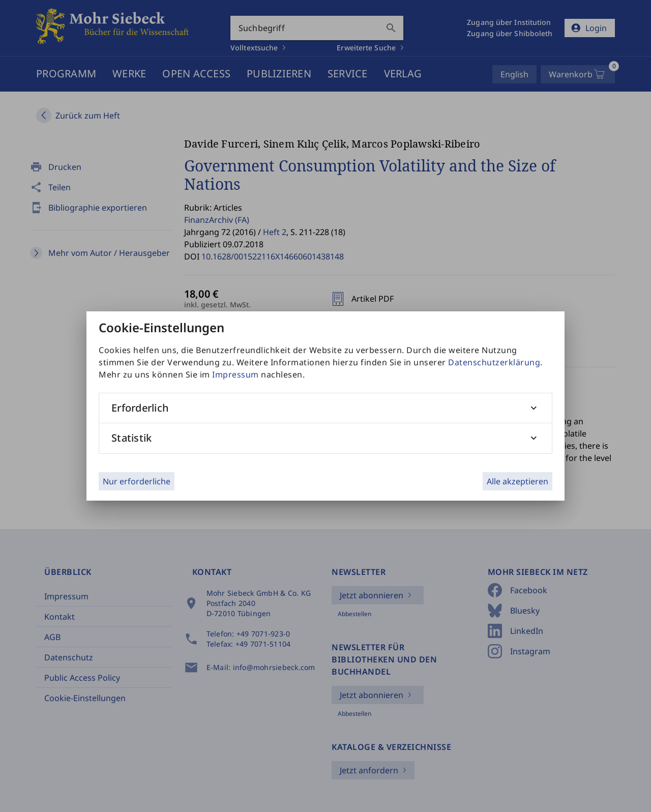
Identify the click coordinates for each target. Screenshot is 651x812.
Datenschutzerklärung (494, 362)
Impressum (235, 374)
